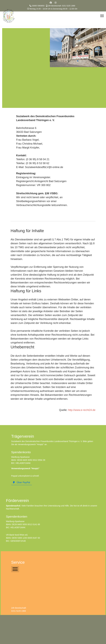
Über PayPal (22, 482)
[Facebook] (51, 3)
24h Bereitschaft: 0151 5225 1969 (61, 6)
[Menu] (102, 16)
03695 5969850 (38, 6)
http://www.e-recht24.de (82, 410)
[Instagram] (56, 3)
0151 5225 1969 (18, 611)
